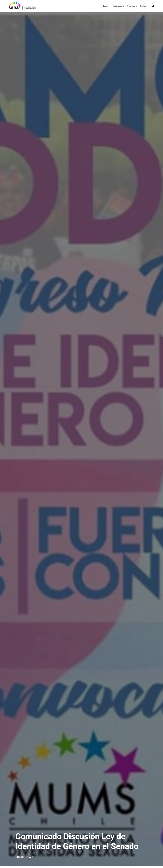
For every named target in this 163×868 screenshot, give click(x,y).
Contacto (144, 6)
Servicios (131, 6)
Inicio (106, 6)
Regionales (118, 6)
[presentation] (109, 6)
